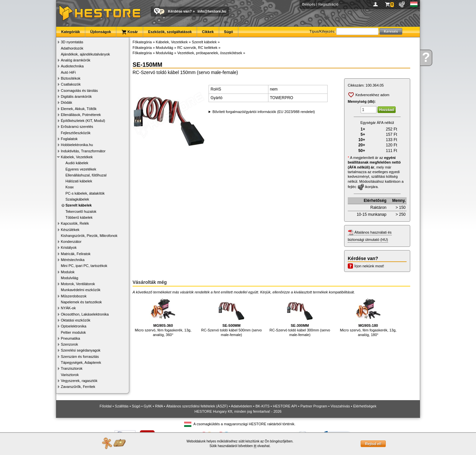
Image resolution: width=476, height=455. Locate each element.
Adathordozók (72, 48)
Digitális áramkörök (76, 96)
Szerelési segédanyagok (81, 350)
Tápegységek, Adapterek (81, 362)
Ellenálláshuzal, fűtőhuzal (86, 175)
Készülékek (70, 230)
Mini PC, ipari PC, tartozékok (84, 266)
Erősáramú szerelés (77, 127)
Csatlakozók (71, 84)
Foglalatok (69, 139)
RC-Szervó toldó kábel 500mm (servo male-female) (231, 316)
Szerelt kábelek (79, 205)
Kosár (130, 32)
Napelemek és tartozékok (81, 302)
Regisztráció (328, 4)
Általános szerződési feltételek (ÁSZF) (197, 406)
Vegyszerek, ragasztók (79, 381)
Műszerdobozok (74, 296)
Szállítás (122, 406)
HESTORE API (285, 406)
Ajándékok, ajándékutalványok (85, 54)
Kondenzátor (71, 242)
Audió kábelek (77, 163)
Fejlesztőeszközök (76, 133)
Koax (70, 187)
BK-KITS (263, 406)
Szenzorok (69, 344)
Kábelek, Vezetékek (77, 157)
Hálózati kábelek (79, 181)
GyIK (148, 406)
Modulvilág (70, 278)
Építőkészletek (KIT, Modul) (83, 121)
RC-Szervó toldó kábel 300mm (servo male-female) (300, 316)
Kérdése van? (180, 11)
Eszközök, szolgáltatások (170, 32)
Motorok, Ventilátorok (78, 284)
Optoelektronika (74, 326)
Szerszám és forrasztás (80, 357)
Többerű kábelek (79, 217)
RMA (159, 406)
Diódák (66, 102)
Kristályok (69, 247)
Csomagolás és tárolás (79, 91)
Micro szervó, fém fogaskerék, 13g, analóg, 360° (163, 316)
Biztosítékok (71, 78)
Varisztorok (70, 375)
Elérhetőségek (365, 406)
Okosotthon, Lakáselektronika (85, 314)
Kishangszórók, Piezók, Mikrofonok (89, 236)
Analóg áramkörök (76, 60)
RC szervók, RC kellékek (197, 48)
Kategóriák (71, 32)
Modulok (68, 272)
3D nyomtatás (72, 42)
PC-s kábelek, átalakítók (85, 193)
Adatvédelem (242, 406)
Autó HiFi (68, 72)
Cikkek (208, 32)
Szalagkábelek (77, 199)
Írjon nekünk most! (369, 266)
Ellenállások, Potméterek (81, 115)
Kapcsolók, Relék (75, 223)
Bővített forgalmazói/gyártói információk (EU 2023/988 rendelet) (264, 112)
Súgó (229, 32)
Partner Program (314, 406)
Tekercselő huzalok (81, 211)
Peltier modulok (73, 332)
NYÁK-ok (68, 308)
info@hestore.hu (212, 11)
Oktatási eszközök (76, 320)
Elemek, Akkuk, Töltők (79, 109)
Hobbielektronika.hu (77, 145)
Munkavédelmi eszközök (81, 290)
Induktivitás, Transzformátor (83, 151)
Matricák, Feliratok (76, 254)
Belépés (309, 4)
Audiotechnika (72, 66)
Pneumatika (70, 338)
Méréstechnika (73, 260)
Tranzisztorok (72, 368)
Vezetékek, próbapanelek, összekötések (210, 53)
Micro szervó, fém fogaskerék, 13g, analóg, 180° (368, 316)
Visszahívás (340, 406)
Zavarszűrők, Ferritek (78, 387)
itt (255, 446)
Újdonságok (101, 32)
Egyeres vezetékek (81, 169)
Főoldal (105, 406)
